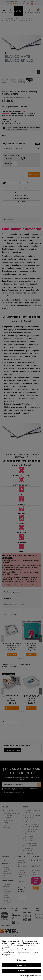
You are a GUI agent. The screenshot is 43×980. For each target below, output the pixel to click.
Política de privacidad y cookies (31, 976)
